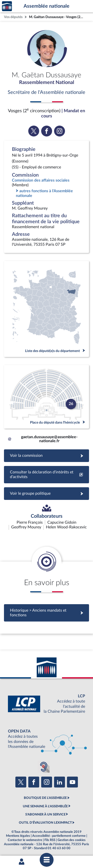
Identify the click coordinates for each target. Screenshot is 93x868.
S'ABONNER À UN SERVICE (45, 814)
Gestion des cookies (72, 840)
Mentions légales (18, 836)
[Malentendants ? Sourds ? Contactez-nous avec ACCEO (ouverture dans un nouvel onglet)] (44, 767)
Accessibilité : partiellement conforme (59, 836)
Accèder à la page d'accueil (7, 6)
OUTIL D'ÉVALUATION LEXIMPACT (45, 823)
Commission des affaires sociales (41, 180)
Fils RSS (50, 840)
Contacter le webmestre (25, 840)
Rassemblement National (47, 82)
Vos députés (13, 17)
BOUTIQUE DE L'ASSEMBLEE (45, 798)
